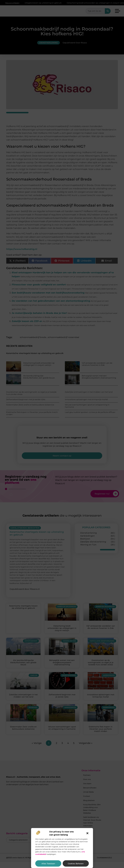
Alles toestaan (48, 864)
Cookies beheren (76, 864)
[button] (87, 833)
